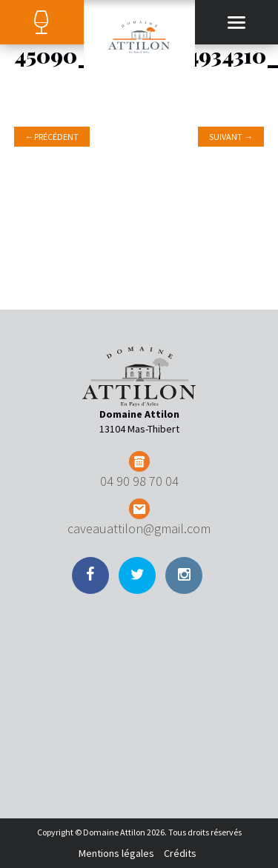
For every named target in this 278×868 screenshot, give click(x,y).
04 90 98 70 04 (139, 481)
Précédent (52, 137)
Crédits (180, 853)
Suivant (231, 137)
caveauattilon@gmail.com (139, 528)
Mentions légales (116, 853)
